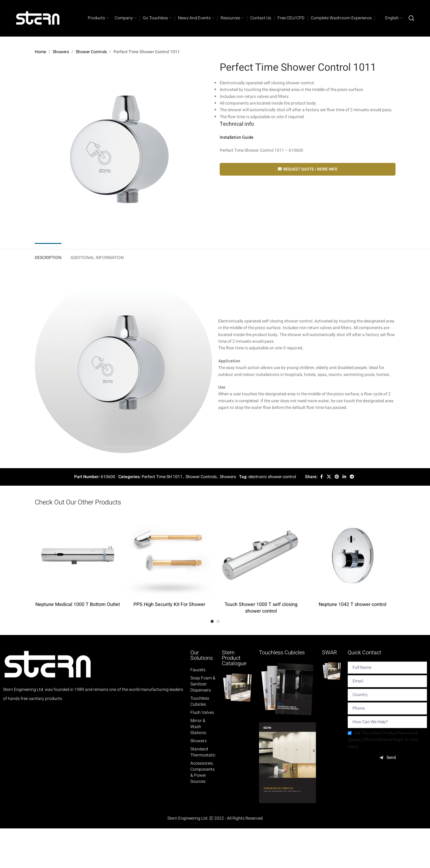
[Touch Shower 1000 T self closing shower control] (261, 556)
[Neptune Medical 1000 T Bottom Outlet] (78, 556)
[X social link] (329, 477)
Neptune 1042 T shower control (353, 604)
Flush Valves (202, 713)
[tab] (48, 256)
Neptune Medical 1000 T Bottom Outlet (78, 604)
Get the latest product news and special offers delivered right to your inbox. (383, 740)
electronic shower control (272, 477)
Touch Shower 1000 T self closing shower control (261, 608)
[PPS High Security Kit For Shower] (169, 556)
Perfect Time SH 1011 (162, 477)
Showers (61, 52)
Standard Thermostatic (203, 752)
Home (40, 52)
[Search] (412, 18)
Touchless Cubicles (200, 701)
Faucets (198, 670)
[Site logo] (38, 18)
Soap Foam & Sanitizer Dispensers (203, 684)
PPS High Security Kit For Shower (169, 604)
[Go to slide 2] (218, 621)
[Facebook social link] (321, 477)
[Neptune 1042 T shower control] (353, 556)
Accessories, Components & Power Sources (202, 772)
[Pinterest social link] (337, 477)
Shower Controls (91, 52)
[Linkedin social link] (344, 477)
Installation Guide (236, 138)
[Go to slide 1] (212, 621)
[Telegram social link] (352, 477)
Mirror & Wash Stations (198, 727)
